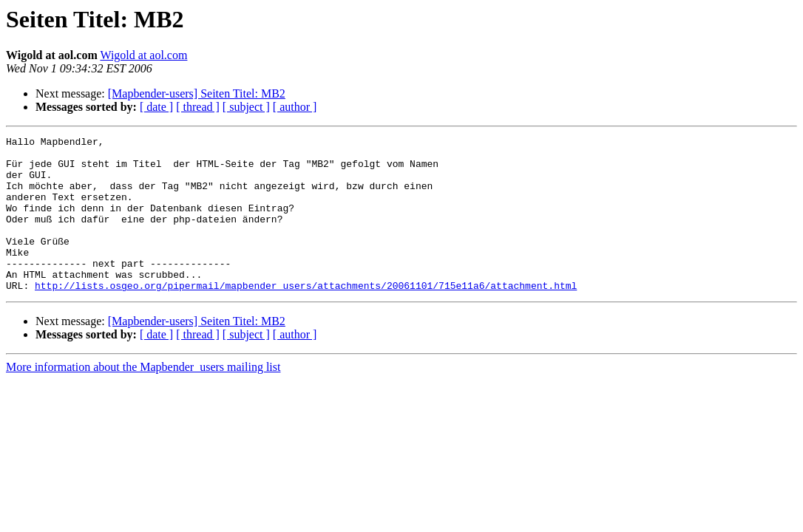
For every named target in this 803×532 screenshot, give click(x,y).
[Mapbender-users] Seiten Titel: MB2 (197, 93)
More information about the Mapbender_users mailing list (143, 398)
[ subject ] (246, 107)
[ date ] (156, 107)
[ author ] (295, 107)
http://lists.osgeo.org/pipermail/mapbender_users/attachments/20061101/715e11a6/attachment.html (306, 316)
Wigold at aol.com (143, 55)
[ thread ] (198, 107)
